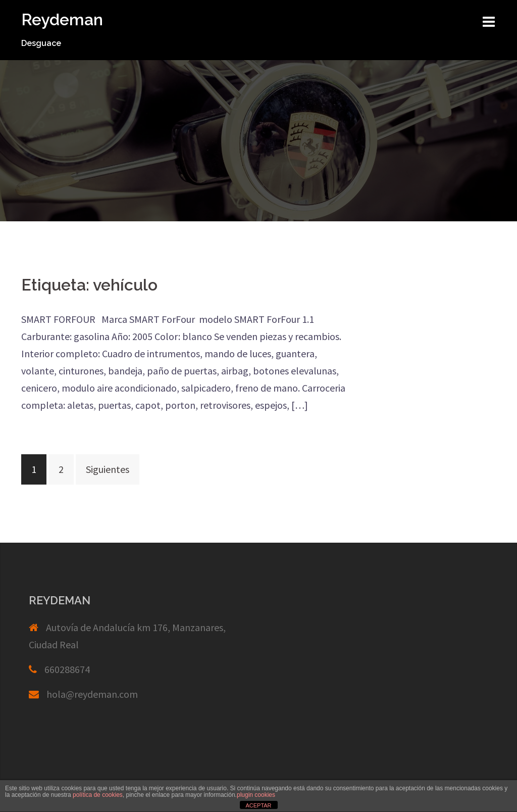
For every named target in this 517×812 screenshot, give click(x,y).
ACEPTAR (258, 805)
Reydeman (62, 19)
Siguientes (108, 469)
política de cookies (98, 795)
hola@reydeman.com (92, 694)
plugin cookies (256, 795)
